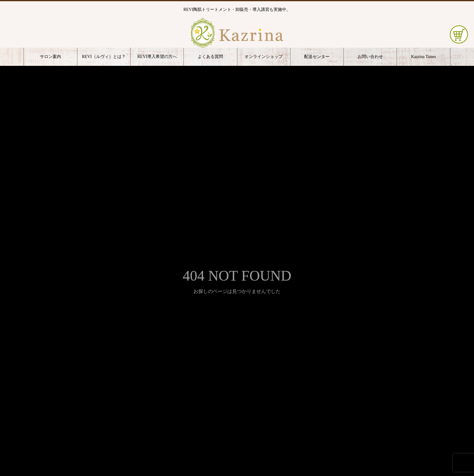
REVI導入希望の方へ (157, 57)
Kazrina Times (424, 57)
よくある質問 (210, 57)
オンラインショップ (264, 57)
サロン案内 (50, 57)
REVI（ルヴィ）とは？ (104, 57)
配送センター (317, 57)
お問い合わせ (370, 57)
